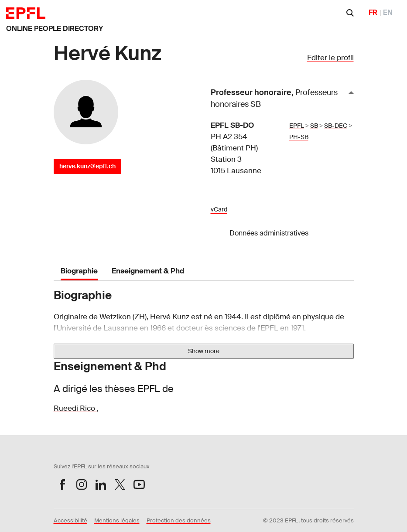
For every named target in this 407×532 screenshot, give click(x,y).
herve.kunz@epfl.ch (87, 166)
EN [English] (388, 12)
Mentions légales (117, 520)
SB (314, 126)
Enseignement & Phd (148, 271)
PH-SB (299, 137)
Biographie (79, 271)
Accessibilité (70, 520)
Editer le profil (330, 58)
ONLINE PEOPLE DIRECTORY (55, 29)
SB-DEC (336, 126)
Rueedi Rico (75, 408)
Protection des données (179, 520)
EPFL (297, 126)
